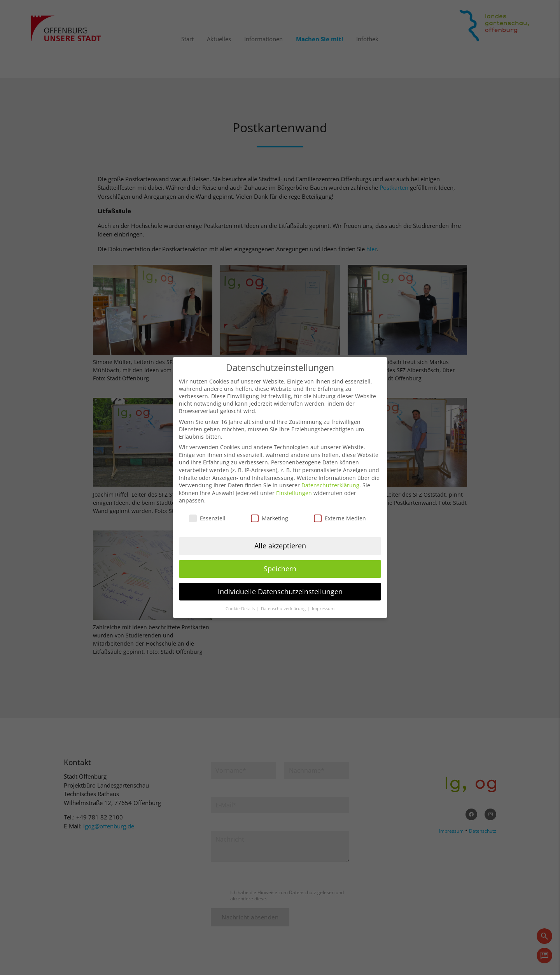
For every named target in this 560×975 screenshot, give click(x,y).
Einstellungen (294, 485)
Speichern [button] (280, 561)
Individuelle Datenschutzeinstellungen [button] (280, 584)
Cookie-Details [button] (241, 601)
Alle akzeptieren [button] (280, 538)
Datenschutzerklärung (330, 478)
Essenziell (207, 511)
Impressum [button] (323, 601)
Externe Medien (340, 511)
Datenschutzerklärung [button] (284, 601)
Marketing (269, 511)
